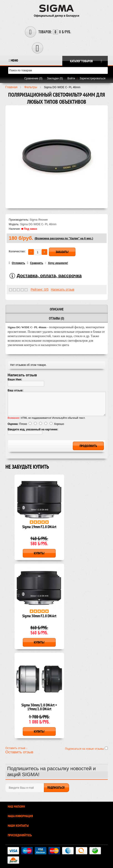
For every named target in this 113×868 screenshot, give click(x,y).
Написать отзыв (63, 289)
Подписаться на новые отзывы (85, 749)
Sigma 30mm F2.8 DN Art (39, 616)
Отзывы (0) (56, 318)
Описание (57, 309)
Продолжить (88, 446)
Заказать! (62, 252)
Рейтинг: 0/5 (40, 289)
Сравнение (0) (33, 78)
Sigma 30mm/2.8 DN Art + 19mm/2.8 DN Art (39, 707)
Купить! (39, 553)
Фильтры (31, 87)
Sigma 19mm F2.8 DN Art (39, 527)
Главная (11, 87)
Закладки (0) (55, 78)
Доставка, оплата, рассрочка (49, 276)
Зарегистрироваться (92, 78)
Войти (71, 78)
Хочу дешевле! (58, 263)
